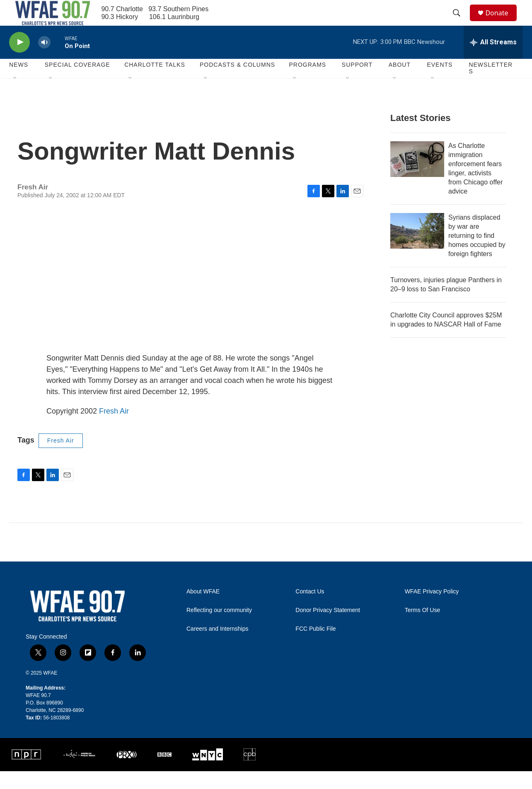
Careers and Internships (217, 647)
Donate (502, 22)
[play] (19, 60)
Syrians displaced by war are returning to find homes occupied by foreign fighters (477, 253)
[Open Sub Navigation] (15, 96)
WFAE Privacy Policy (432, 609)
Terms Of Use (423, 628)
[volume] (44, 60)
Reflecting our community (219, 628)
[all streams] (493, 60)
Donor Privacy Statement (328, 628)
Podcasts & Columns (237, 83)
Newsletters (491, 86)
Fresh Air (114, 429)
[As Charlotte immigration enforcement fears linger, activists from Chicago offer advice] (417, 177)
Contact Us (310, 609)
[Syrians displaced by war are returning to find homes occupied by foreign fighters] (417, 249)
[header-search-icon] (460, 22)
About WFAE (203, 609)
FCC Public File (316, 647)
